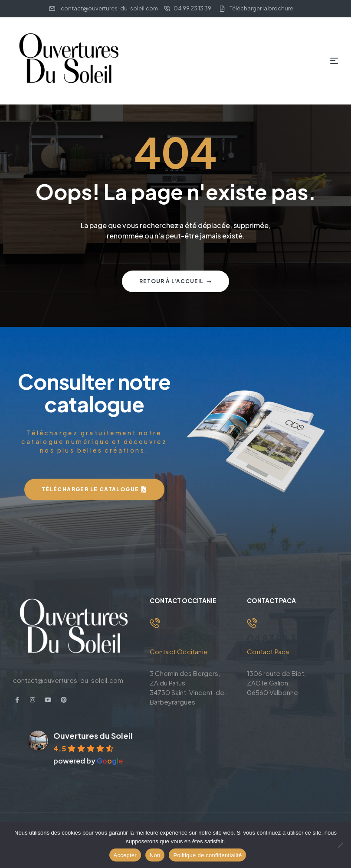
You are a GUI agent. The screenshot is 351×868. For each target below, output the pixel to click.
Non (155, 855)
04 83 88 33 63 (283, 639)
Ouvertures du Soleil (93, 735)
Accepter (125, 855)
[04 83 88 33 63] (252, 623)
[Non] (340, 845)
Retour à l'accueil (175, 281)
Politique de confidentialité (207, 855)
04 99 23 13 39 (184, 639)
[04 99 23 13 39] (155, 623)
